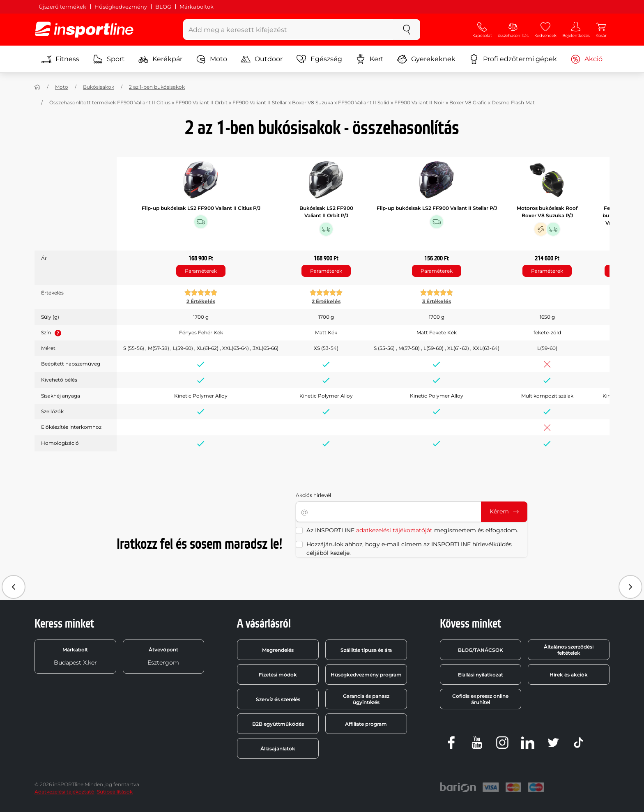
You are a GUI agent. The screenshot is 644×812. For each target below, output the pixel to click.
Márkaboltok (197, 7)
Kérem (504, 511)
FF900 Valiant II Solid (364, 102)
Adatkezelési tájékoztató (64, 792)
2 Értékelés (201, 301)
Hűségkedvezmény (121, 7)
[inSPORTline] (84, 30)
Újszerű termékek (62, 7)
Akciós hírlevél (313, 495)
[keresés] (407, 30)
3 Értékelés (437, 301)
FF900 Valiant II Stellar (260, 102)
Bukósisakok (99, 87)
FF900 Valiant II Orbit (201, 102)
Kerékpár (160, 59)
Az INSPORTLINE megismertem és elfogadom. (412, 530)
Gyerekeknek (426, 59)
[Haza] (37, 87)
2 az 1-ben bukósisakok (157, 87)
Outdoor (262, 59)
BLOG (163, 7)
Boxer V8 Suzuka (313, 102)
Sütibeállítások (115, 792)
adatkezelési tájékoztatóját (394, 530)
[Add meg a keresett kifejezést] (289, 30)
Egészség (319, 59)
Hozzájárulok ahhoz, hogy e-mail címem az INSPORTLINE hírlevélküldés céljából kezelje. (409, 549)
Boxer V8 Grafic (468, 102)
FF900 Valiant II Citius (144, 102)
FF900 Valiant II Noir (419, 102)
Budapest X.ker (75, 656)
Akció (586, 59)
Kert (370, 59)
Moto (212, 59)
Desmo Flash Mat (513, 102)
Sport (109, 59)
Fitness (60, 59)
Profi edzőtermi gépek (513, 59)
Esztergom (163, 656)
